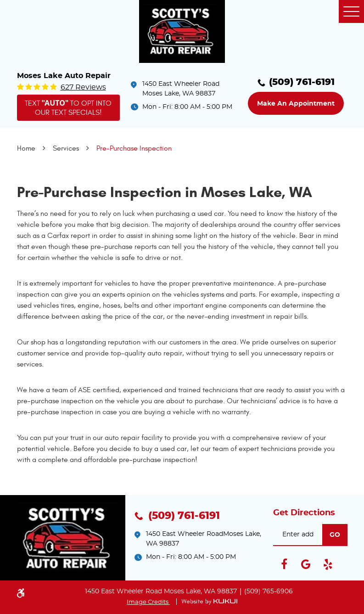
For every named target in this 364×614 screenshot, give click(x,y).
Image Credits (148, 602)
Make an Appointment (296, 104)
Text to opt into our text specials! (68, 107)
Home (26, 148)
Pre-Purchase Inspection (134, 148)
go (335, 535)
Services (66, 148)
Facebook (284, 564)
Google (306, 564)
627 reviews (83, 87)
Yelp (328, 564)
